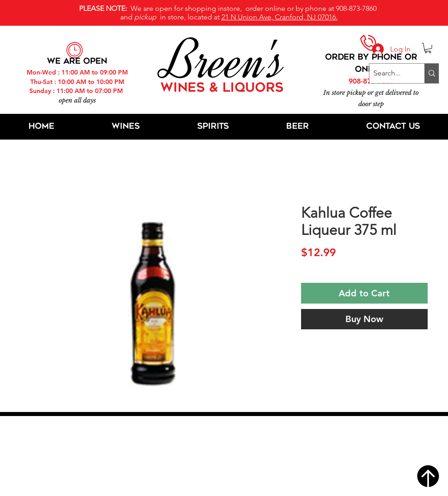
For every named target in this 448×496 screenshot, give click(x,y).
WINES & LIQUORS (222, 89)
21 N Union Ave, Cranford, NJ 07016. (280, 17)
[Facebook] (205, 464)
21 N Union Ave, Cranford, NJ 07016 (229, 437)
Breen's (224, 61)
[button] (428, 48)
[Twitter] (228, 464)
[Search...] (389, 73)
